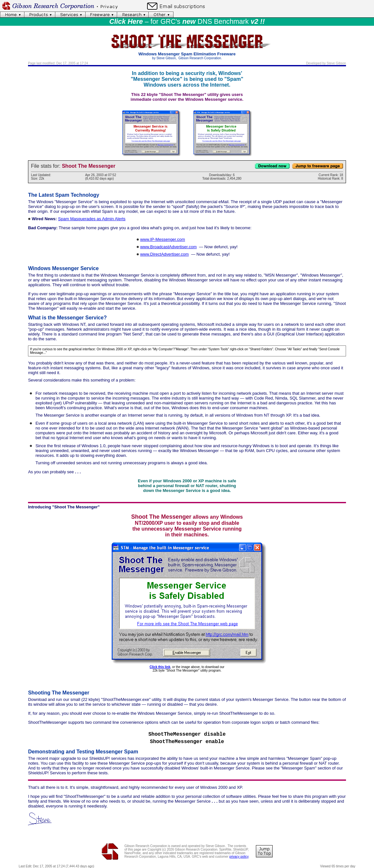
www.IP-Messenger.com (162, 239)
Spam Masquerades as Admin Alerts (92, 219)
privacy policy (239, 857)
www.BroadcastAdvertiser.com (168, 247)
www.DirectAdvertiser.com (164, 254)
